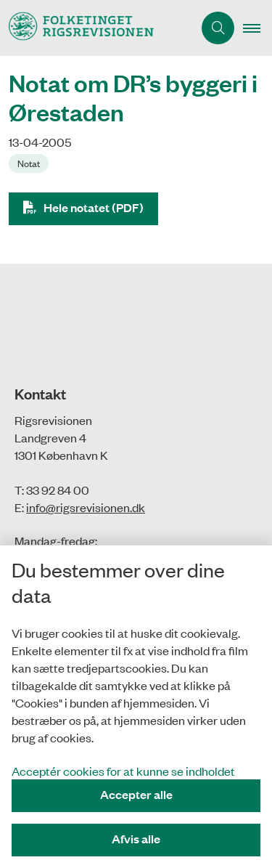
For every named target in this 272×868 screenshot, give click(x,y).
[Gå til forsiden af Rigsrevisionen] (96, 28)
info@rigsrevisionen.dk (86, 507)
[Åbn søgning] (218, 28)
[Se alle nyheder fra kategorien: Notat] (30, 162)
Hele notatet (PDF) (94, 207)
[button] (257, 28)
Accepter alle (136, 794)
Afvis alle (136, 839)
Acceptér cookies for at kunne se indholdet (123, 771)
